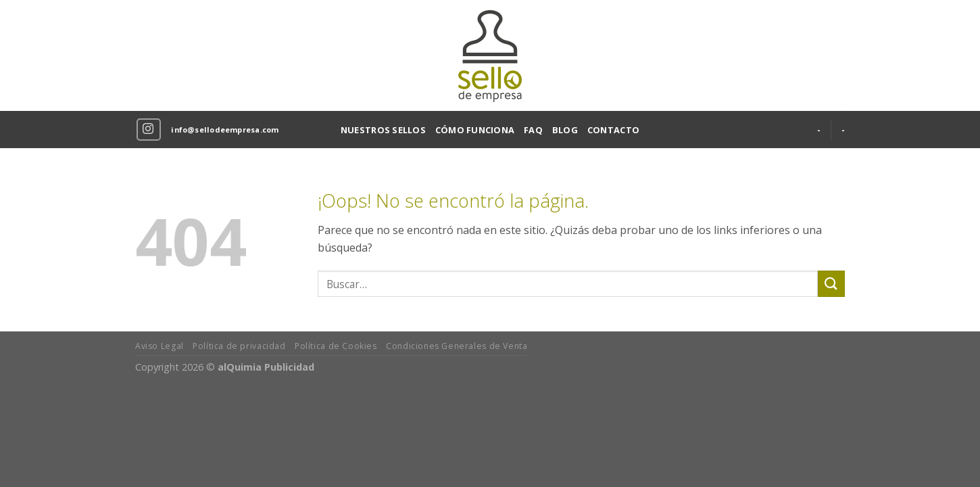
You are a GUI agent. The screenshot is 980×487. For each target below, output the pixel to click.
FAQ (533, 130)
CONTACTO (613, 130)
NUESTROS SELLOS (383, 130)
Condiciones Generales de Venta (457, 346)
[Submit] (831, 284)
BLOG (565, 130)
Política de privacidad (239, 346)
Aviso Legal (160, 346)
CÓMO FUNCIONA (475, 130)
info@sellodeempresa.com (225, 130)
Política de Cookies (336, 346)
